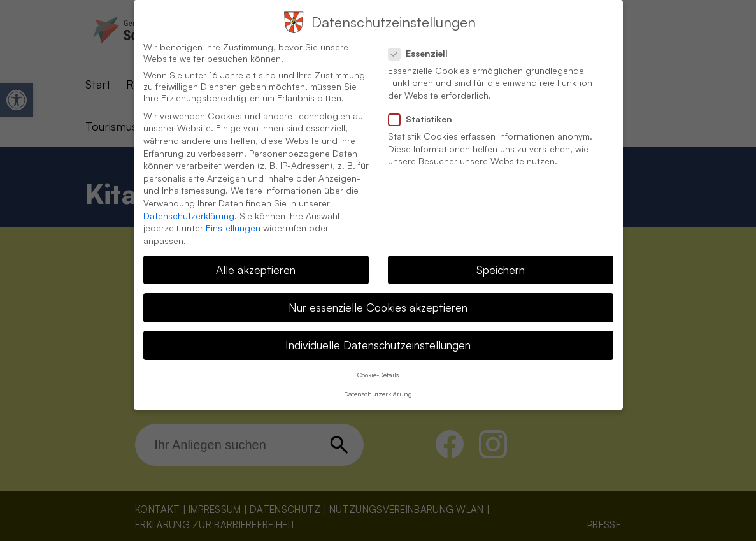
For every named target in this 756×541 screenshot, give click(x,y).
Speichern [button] (501, 256)
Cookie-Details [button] (378, 361)
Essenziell (423, 40)
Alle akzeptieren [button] (256, 256)
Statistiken (425, 105)
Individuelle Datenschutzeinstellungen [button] (378, 331)
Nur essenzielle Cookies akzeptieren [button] (378, 293)
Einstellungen (233, 214)
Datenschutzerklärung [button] (378, 380)
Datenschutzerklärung (189, 202)
